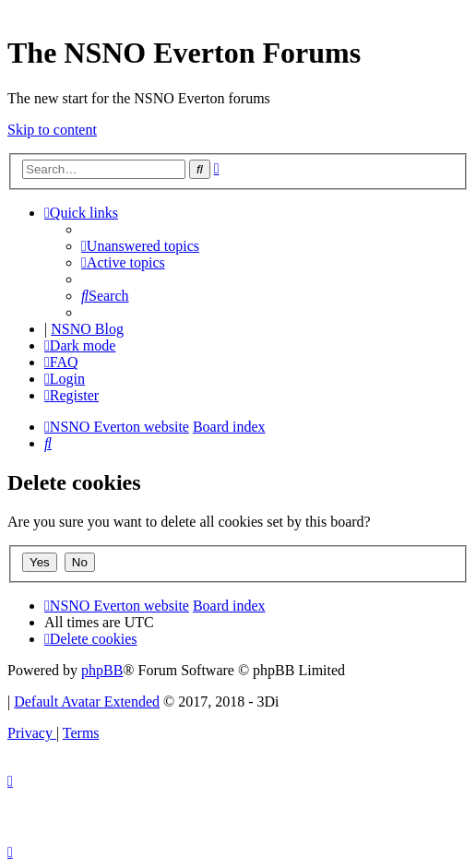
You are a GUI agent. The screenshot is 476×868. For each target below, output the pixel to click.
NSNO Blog (87, 329)
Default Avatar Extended (87, 702)
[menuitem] (140, 246)
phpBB (102, 670)
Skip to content (52, 130)
